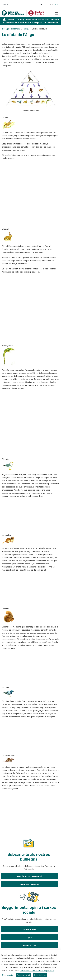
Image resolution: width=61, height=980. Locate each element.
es (57, 4)
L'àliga (26, 29)
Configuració (7, 975)
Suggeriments (30, 929)
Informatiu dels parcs (30, 884)
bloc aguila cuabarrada (11, 29)
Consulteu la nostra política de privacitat (37, 970)
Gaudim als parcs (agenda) (30, 876)
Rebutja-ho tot (40, 975)
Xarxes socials (30, 945)
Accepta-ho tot (23, 975)
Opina (30, 937)
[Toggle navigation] (57, 13)
